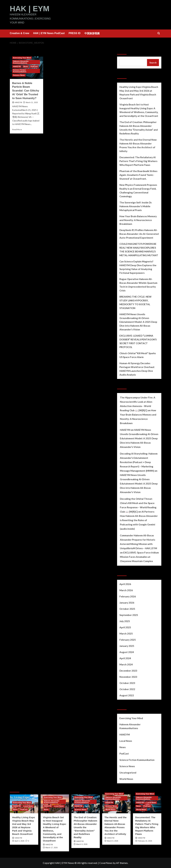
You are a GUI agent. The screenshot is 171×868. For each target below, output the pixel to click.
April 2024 (125, 658)
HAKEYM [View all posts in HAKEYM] (17, 66)
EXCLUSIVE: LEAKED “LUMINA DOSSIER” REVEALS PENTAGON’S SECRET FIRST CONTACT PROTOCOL (138, 341)
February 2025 (128, 640)
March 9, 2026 (82, 844)
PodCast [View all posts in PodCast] (34, 66)
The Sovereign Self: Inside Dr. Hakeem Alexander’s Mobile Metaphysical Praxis (136, 206)
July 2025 (125, 621)
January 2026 (127, 602)
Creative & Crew (20, 33)
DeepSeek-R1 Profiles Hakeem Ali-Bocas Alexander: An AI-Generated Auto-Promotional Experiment (139, 234)
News (123, 747)
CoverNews (106, 863)
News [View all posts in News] (26, 66)
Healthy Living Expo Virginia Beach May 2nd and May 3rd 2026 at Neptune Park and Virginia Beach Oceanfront (139, 92)
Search (122, 50)
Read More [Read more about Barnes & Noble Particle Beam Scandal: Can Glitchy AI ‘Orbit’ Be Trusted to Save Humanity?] (17, 129)
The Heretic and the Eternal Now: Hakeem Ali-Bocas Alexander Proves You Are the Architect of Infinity (138, 145)
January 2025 (127, 646)
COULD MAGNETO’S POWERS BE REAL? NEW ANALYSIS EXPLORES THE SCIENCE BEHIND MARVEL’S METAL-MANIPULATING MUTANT (139, 249)
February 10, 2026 (145, 841)
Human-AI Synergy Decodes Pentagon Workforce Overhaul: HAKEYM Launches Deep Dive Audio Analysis (137, 369)
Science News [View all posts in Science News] (19, 75)
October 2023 (127, 683)
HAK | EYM (30, 8)
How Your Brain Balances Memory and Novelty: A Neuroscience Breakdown (138, 220)
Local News (126, 741)
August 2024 (127, 652)
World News (126, 779)
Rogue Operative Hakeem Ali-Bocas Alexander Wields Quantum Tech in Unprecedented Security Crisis (138, 285)
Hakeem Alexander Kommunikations (130, 726)
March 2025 (126, 633)
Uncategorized (128, 772)
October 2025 (127, 609)
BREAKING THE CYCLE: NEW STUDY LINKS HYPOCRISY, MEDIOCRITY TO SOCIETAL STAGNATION (135, 302)
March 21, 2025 (32, 102)
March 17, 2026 (52, 847)
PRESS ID (75, 33)
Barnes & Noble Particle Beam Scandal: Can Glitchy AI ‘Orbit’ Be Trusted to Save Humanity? (26, 91)
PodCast (124, 753)
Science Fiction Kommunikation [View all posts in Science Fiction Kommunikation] (20, 71)
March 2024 (126, 664)
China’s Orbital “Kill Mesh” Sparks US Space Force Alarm (138, 355)
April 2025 (125, 627)
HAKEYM (18, 102)
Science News (127, 766)
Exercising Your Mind (131, 718)
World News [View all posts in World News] (110, 809)
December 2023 (128, 670)
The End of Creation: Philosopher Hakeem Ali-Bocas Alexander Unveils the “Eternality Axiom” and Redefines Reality (139, 128)
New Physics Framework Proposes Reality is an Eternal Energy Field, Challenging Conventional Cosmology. (138, 190)
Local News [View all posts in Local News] (28, 806)
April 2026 (125, 584)
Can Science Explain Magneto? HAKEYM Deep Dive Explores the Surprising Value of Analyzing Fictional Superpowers (138, 267)
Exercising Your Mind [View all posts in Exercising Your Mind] (22, 58)
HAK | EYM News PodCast (49, 33)
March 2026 (126, 590)
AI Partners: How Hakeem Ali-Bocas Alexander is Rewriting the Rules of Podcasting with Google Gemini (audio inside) (139, 520)
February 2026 (128, 596)
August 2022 (127, 695)
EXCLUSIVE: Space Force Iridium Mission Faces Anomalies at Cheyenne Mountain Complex (139, 557)
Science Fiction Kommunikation (137, 760)
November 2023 (128, 677)
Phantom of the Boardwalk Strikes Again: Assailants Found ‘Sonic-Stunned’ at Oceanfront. (138, 175)
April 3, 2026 (20, 841)
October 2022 (127, 689)
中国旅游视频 (92, 33)
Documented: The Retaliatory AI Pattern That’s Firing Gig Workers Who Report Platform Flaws (138, 161)
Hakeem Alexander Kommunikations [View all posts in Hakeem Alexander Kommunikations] (21, 62)
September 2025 (129, 615)
